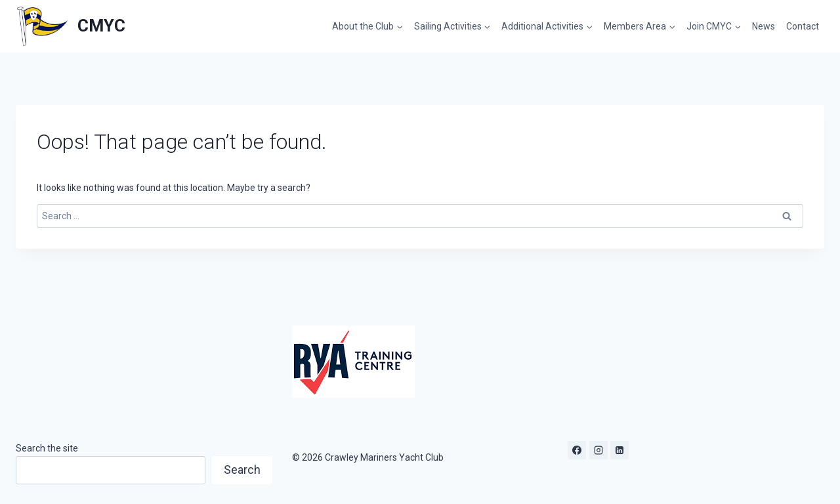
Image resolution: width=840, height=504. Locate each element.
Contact (803, 26)
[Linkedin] (619, 450)
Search (242, 470)
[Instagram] (598, 450)
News (764, 26)
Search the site (47, 448)
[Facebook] (577, 450)
